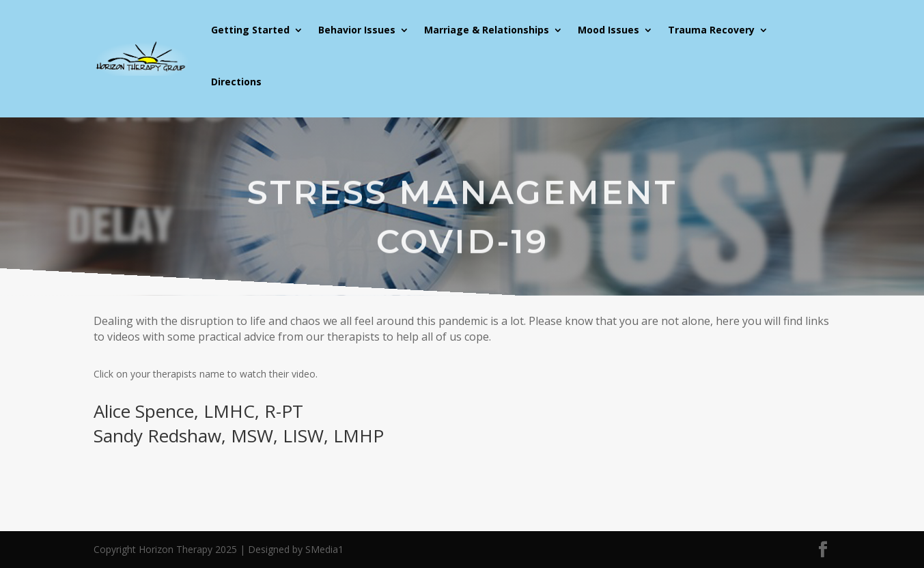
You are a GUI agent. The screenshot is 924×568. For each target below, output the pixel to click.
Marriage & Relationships (487, 30)
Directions (236, 82)
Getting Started (250, 30)
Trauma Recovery (711, 30)
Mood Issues (608, 30)
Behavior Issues (357, 30)
